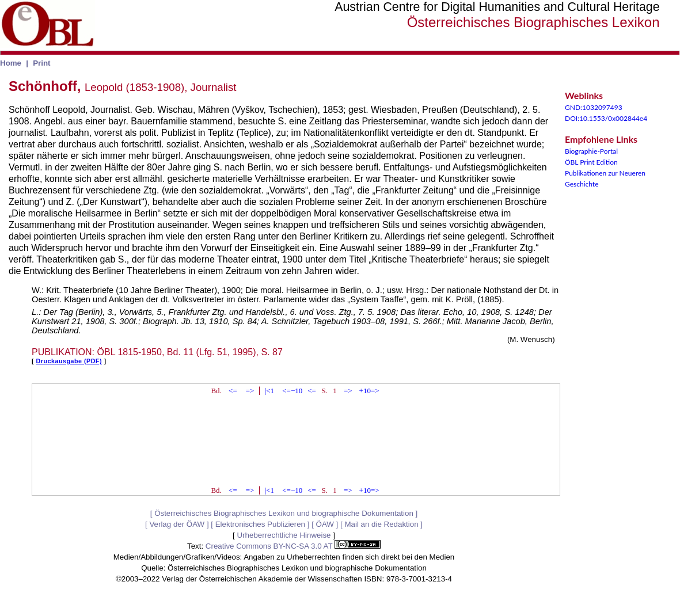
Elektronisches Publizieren (260, 524)
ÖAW (325, 524)
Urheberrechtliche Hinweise (284, 535)
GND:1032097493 (594, 107)
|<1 (269, 391)
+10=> (369, 391)
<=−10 (292, 391)
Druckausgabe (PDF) (69, 361)
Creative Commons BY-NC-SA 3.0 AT (293, 546)
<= (233, 391)
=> (250, 391)
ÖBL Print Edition (591, 162)
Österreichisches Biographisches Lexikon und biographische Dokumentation (284, 513)
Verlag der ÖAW (177, 524)
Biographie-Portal (591, 151)
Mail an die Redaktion (381, 524)
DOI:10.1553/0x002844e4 (606, 118)
